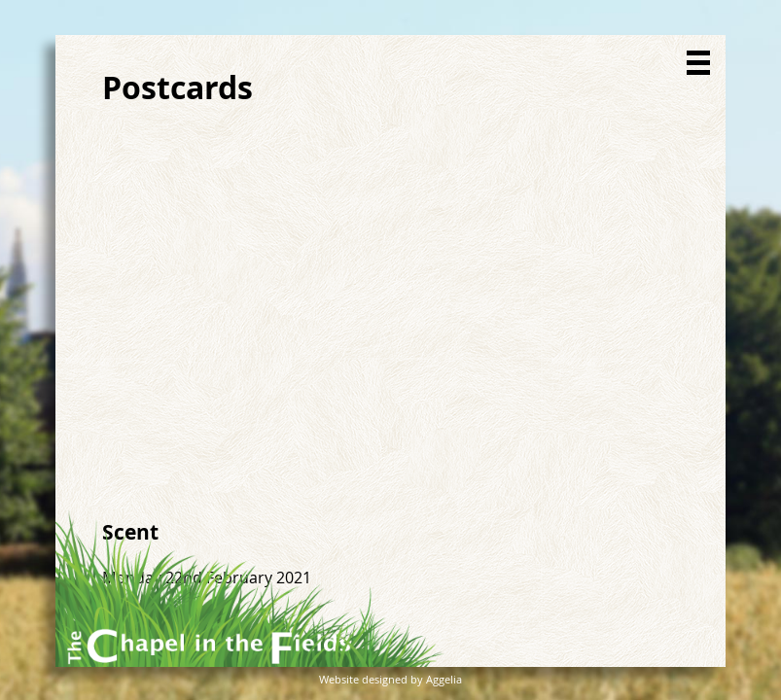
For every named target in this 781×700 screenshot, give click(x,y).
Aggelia (444, 679)
